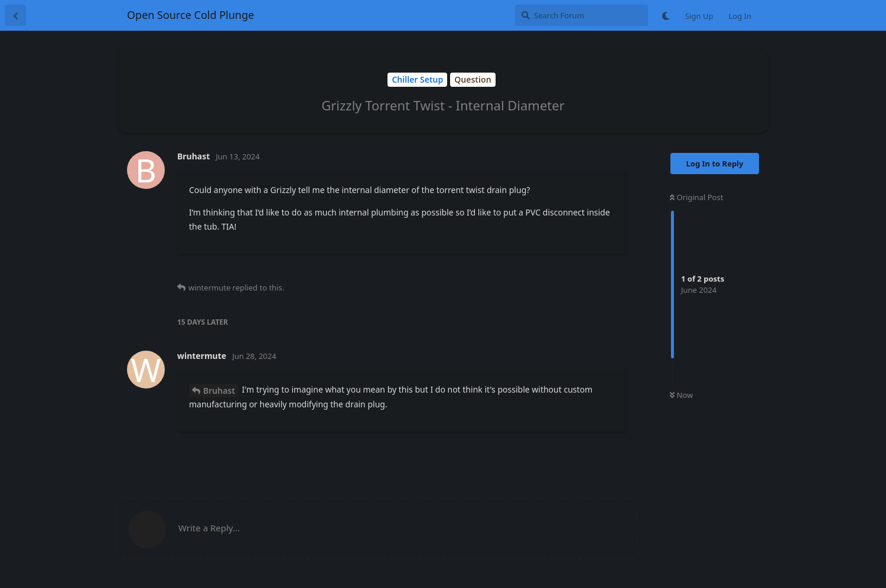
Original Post (696, 197)
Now (681, 395)
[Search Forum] (582, 15)
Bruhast (219, 391)
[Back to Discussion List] (15, 15)
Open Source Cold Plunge (190, 15)
